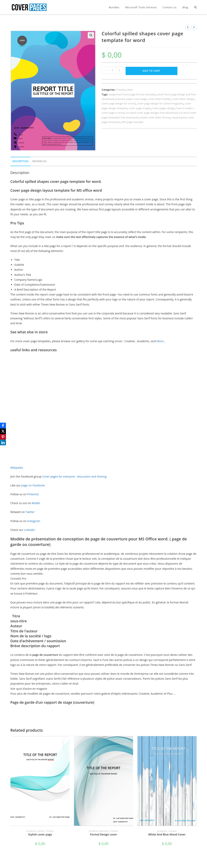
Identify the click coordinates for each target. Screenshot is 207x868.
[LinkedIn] (4, 443)
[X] (4, 431)
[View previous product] (188, 27)
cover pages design (164, 108)
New (130, 90)
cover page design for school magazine (160, 103)
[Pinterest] (4, 437)
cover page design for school (119, 103)
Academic (31, 831)
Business (104, 831)
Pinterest (33, 494)
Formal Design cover (103, 834)
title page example (132, 122)
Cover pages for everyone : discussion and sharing (74, 476)
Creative (121, 90)
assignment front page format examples (133, 94)
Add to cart (152, 71)
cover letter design (183, 99)
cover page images (140, 108)
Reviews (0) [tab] (39, 161)
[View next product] (194, 27)
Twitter (30, 512)
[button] (91, 35)
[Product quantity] (112, 70)
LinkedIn (30, 530)
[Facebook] (4, 425)
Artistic (41, 831)
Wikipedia (17, 468)
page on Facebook (33, 485)
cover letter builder (159, 99)
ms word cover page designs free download (152, 113)
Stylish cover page (40, 834)
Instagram (34, 521)
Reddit (36, 503)
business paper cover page (131, 99)
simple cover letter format (155, 117)
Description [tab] (21, 161)
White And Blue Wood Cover (167, 834)
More (160, 341)
